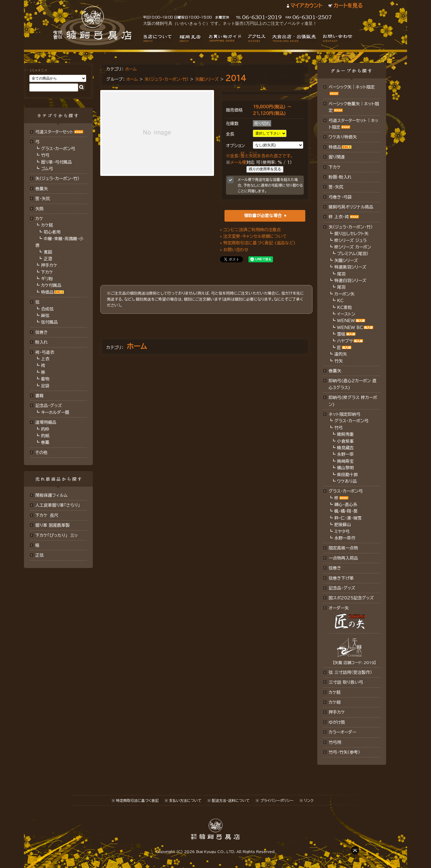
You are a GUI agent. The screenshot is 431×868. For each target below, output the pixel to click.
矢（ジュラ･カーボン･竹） (57, 179)
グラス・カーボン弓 (58, 149)
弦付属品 (49, 322)
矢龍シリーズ (207, 79)
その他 (41, 453)
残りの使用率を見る (265, 169)
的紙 (45, 436)
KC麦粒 (345, 307)
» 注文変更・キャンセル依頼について (253, 236)
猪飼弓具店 (92, 26)
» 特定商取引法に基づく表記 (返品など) (258, 243)
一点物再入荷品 (343, 558)
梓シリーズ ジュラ (350, 240)
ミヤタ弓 (342, 532)
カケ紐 (335, 702)
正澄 (48, 259)
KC (340, 301)
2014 (236, 78)
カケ (39, 219)
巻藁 (45, 442)
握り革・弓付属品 (56, 162)
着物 (45, 379)
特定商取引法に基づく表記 (137, 800)
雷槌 (341, 334)
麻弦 (45, 316)
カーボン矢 (344, 294)
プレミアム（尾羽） (353, 254)
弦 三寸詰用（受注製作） (350, 672)
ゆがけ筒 (337, 722)
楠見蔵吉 (345, 448)
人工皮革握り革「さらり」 (58, 505)
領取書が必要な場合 (263, 216)
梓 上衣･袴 (339, 217)
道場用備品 (46, 422)
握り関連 (337, 157)
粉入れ (42, 342)
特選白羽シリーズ (350, 281)
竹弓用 (335, 742)
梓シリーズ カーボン (353, 247)
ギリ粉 (47, 279)
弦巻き (42, 332)
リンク (309, 800)
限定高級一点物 (343, 548)
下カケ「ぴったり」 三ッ (57, 535)
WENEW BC (350, 328)
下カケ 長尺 (47, 515)
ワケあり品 (347, 481)
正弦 (40, 555)
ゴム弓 (47, 169)
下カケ (47, 272)
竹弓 (45, 155)
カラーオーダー (342, 732)
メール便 (238, 162)
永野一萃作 (345, 538)
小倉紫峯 (345, 441)
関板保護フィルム (51, 495)
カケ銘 (47, 225)
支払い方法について (185, 800)
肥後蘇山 (343, 525)
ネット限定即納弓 (345, 414)
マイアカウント (306, 6)
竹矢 (339, 361)
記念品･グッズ (342, 588)
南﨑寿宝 (345, 461)
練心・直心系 (346, 505)
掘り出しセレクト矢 (351, 234)
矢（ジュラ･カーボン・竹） (167, 79)
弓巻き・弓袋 (340, 197)
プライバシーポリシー (277, 800)
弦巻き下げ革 (341, 578)
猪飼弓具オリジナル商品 (351, 207)
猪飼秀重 (345, 434)
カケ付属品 (51, 285)
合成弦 (47, 309)
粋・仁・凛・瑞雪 (348, 518)
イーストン (346, 314)
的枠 (45, 429)
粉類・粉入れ (340, 177)
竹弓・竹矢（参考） (344, 752)
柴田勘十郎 (347, 475)
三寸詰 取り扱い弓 (346, 682)
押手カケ (49, 265)
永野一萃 (345, 454)
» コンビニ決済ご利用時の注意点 (250, 230)
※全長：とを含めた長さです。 (259, 156)
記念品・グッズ (49, 406)
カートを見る (348, 6)
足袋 (45, 386)
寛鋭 (48, 252)
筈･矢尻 (43, 199)
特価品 (47, 292)
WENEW (346, 321)
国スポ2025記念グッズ (351, 598)
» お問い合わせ (234, 250)
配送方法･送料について (231, 800)
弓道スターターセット (54, 132)
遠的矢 (341, 354)
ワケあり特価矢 (343, 137)
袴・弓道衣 (45, 352)
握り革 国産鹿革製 (53, 525)
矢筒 (40, 209)
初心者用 (52, 232)
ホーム (131, 69)
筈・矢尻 (336, 187)
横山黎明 (345, 468)
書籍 (40, 396)
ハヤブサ (345, 341)
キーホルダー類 (55, 412)
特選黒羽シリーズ (350, 267)
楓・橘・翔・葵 (346, 511)
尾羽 (341, 274)
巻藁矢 (42, 189)
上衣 (45, 359)
